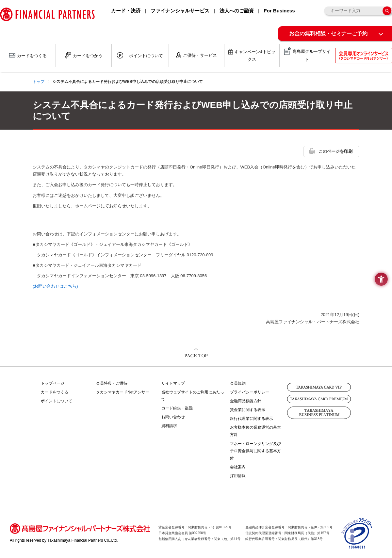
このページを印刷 (335, 151)
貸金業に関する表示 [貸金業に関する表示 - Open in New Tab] (248, 410)
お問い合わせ (173, 417)
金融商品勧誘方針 (246, 401)
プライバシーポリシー (250, 392)
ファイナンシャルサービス (180, 11)
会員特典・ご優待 (112, 383)
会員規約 (238, 383)
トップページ (53, 383)
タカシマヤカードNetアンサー (123, 392)
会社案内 (238, 467)
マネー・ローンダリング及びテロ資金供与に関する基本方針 (255, 451)
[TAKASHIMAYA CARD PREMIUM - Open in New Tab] (319, 399)
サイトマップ (173, 383)
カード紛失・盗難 (177, 408)
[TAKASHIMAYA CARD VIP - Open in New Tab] (319, 387)
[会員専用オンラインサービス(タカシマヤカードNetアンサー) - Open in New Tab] (364, 56)
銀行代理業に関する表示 (252, 419)
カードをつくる (55, 392)
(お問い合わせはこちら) (55, 286)
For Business (279, 11)
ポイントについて (57, 401)
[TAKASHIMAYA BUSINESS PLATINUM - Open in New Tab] (319, 413)
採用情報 (238, 476)
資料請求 (169, 426)
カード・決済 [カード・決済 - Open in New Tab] (126, 11)
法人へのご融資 (237, 11)
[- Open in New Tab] (357, 546)
